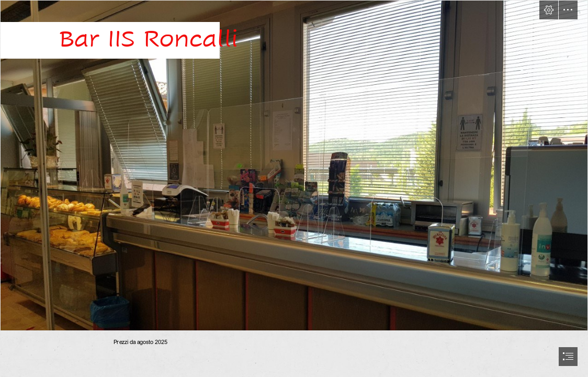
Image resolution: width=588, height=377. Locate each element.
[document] (294, 188)
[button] (549, 10)
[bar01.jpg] (294, 165)
